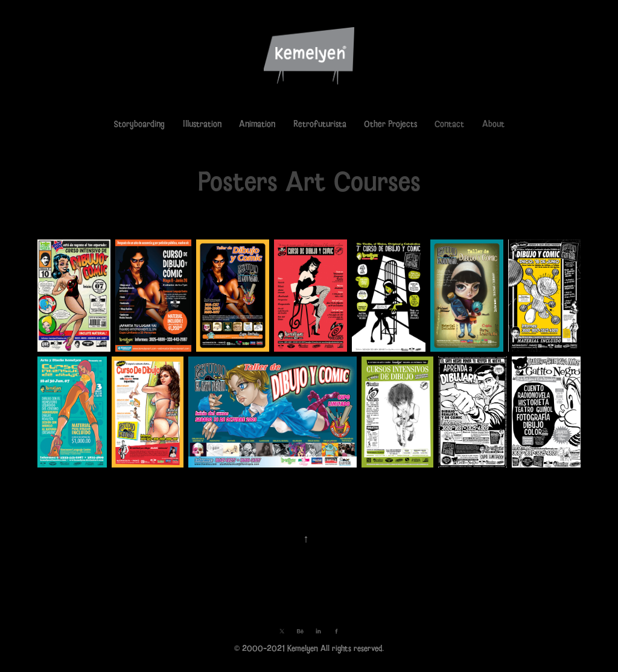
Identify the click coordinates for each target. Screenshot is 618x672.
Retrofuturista (320, 124)
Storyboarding (139, 124)
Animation (257, 124)
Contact (449, 124)
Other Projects (390, 124)
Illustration (202, 124)
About (493, 124)
